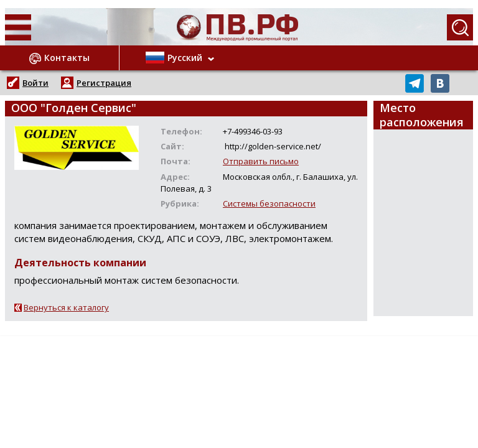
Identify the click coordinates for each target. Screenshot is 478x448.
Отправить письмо (261, 161)
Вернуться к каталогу (66, 307)
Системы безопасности (269, 203)
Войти (35, 83)
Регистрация (104, 83)
